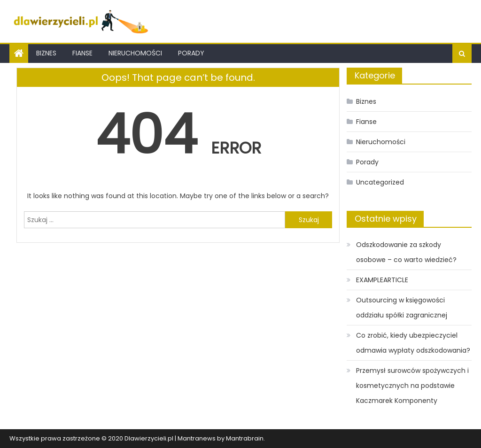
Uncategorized (380, 182)
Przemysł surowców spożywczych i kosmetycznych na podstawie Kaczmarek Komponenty (412, 386)
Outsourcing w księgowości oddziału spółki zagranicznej (402, 308)
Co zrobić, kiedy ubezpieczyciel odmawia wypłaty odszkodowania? (413, 343)
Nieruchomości (135, 53)
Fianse (82, 53)
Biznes (46, 53)
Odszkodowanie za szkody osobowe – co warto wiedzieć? (406, 252)
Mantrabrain (245, 438)
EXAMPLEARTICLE (382, 280)
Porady (191, 53)
